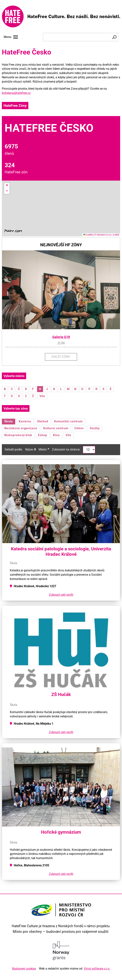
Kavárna (25, 421)
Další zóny (61, 357)
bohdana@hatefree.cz (16, 93)
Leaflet (88, 235)
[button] (7, 186)
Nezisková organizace (21, 428)
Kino (56, 435)
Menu (11, 37)
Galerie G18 (61, 337)
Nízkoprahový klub (18, 435)
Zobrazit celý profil (61, 595)
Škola (9, 421)
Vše (42, 396)
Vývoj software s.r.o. (97, 969)
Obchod (43, 421)
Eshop (43, 435)
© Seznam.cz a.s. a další (107, 235)
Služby (95, 428)
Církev (79, 428)
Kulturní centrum (56, 428)
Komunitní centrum (68, 421)
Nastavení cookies (24, 969)
